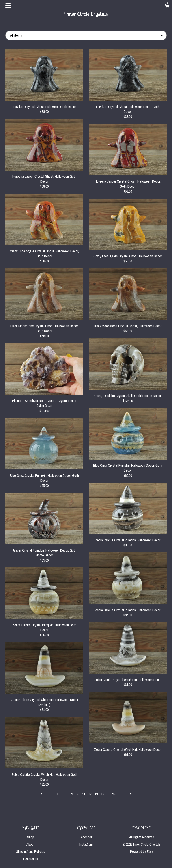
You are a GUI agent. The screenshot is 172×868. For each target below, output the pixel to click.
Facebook (86, 837)
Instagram (86, 844)
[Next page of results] (131, 794)
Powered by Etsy (142, 851)
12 (90, 794)
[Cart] (167, 7)
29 (114, 794)
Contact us (31, 859)
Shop (31, 837)
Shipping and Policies (31, 851)
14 (102, 794)
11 (84, 794)
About (30, 844)
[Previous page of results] (42, 794)
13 (96, 794)
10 (77, 794)
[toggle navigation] (8, 6)
